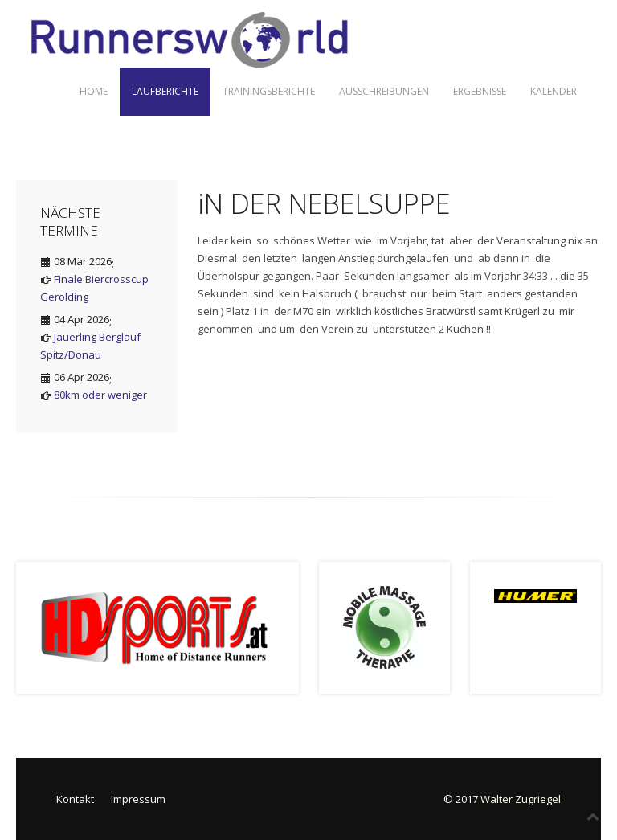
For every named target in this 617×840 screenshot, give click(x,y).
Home (94, 91)
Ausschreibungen (384, 91)
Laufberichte (165, 91)
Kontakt (75, 799)
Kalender (554, 91)
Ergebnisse (480, 91)
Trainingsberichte (269, 91)
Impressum (138, 799)
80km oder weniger (100, 395)
